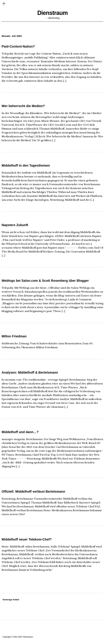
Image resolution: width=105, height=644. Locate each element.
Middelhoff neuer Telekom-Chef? (27, 539)
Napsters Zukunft (15, 225)
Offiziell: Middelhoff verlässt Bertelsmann (33, 491)
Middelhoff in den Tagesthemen (26, 165)
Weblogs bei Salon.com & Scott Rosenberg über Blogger (45, 281)
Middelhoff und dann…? (20, 432)
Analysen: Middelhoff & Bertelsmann (30, 372)
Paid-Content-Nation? (18, 46)
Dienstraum (52, 13)
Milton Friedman (14, 336)
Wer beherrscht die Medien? (23, 106)
